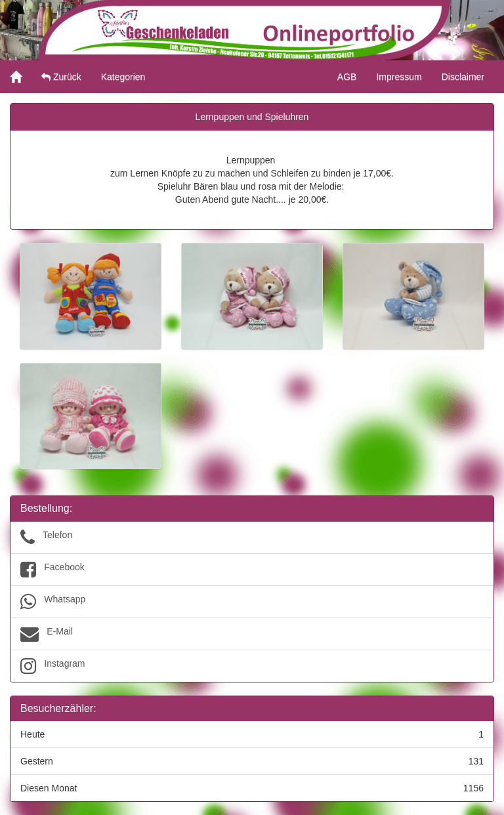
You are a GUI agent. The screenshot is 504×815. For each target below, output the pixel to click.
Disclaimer (463, 77)
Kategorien (123, 77)
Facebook (252, 570)
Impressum (399, 77)
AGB (347, 77)
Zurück (61, 77)
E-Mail (252, 634)
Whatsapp (252, 602)
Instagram (252, 666)
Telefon (252, 537)
